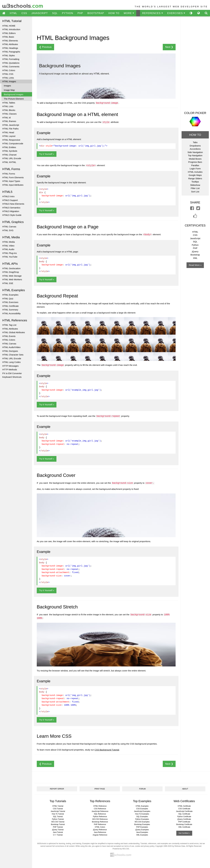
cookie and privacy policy (145, 846)
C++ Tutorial (58, 835)
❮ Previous (45, 47)
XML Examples (142, 835)
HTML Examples (10, 295)
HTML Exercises (10, 302)
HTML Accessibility (11, 313)
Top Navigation (195, 155)
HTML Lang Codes (11, 362)
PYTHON (68, 13)
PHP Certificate (184, 822)
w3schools (23, 5)
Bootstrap (195, 255)
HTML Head (8, 132)
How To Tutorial (58, 814)
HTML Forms (9, 174)
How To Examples (142, 814)
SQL (55, 13)
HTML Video (8, 246)
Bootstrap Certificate (184, 824)
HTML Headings (10, 48)
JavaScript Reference (100, 811)
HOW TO (114, 13)
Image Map (9, 90)
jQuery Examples (142, 830)
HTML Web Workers (12, 279)
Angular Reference (100, 835)
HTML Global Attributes (14, 332)
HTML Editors (9, 33)
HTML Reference (100, 806)
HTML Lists (8, 106)
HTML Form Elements (13, 177)
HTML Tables (9, 103)
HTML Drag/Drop (11, 272)
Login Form (195, 169)
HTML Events (9, 336)
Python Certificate (184, 817)
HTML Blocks (9, 110)
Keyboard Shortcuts (12, 377)
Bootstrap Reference (100, 822)
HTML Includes (195, 172)
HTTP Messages (10, 366)
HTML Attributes (10, 44)
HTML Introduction (11, 29)
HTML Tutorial (58, 806)
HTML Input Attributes (13, 185)
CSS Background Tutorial (107, 750)
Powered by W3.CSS (121, 849)
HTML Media (9, 242)
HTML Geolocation (11, 268)
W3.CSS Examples (142, 822)
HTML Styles (9, 55)
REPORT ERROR (57, 789)
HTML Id (6, 118)
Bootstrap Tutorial (58, 824)
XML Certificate (184, 827)
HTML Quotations (11, 63)
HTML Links (8, 78)
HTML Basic (8, 37)
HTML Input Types (11, 181)
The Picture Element (14, 99)
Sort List (195, 192)
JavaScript (195, 238)
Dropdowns (195, 146)
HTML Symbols (10, 151)
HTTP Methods (10, 370)
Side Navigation (195, 152)
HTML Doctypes (10, 351)
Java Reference (100, 832)
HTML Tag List (9, 325)
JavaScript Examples (142, 811)
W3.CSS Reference (100, 819)
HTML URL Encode (12, 158)
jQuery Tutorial (58, 830)
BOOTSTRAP (96, 13)
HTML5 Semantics (11, 208)
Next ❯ (169, 47)
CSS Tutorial (58, 809)
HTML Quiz (8, 299)
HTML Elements (10, 41)
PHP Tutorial (58, 827)
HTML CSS (8, 74)
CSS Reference (100, 809)
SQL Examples (142, 817)
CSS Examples (142, 809)
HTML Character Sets (13, 355)
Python (195, 245)
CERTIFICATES (195, 225)
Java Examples (142, 832)
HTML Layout (9, 136)
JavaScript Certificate (184, 811)
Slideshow (195, 185)
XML (195, 258)
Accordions (195, 149)
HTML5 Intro (8, 196)
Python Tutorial (58, 819)
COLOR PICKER (195, 113)
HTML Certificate (10, 306)
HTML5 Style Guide (12, 215)
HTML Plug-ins (10, 253)
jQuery (195, 251)
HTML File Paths (10, 129)
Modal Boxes (195, 159)
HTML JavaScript (11, 125)
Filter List (195, 188)
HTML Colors (9, 70)
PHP (80, 13)
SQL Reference (100, 814)
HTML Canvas (9, 227)
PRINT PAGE (100, 789)
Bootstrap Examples (142, 824)
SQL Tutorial (58, 817)
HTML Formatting (11, 59)
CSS (24, 13)
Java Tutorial (58, 832)
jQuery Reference (100, 830)
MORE (129, 13)
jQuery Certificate (184, 819)
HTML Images (9, 81)
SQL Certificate (184, 814)
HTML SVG (8, 230)
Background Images (13, 94)
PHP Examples (142, 827)
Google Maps (195, 175)
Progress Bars (195, 162)
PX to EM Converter (12, 373)
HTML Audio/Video (11, 347)
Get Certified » (184, 833)
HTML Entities (9, 147)
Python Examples (142, 819)
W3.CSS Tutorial (58, 822)
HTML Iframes (9, 121)
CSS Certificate (184, 809)
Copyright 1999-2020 (163, 846)
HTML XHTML (9, 162)
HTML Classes (9, 114)
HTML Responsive (11, 140)
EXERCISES (176, 13)
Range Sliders (195, 178)
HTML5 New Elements (13, 204)
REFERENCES (153, 13)
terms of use (129, 846)
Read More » (195, 265)
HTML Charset (9, 155)
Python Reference (100, 817)
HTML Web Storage (12, 276)
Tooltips (195, 182)
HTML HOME (9, 26)
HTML (13, 13)
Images (7, 86)
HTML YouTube (10, 257)
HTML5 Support (10, 200)
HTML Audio (8, 249)
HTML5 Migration (11, 211)
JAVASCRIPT (40, 13)
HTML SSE (8, 283)
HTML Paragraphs (11, 52)
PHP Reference (100, 824)
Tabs (195, 142)
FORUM (142, 789)
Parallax (195, 165)
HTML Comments (11, 67)
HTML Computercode (13, 143)
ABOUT (185, 789)
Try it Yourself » (47, 154)
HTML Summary (10, 310)
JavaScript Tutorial (58, 811)
